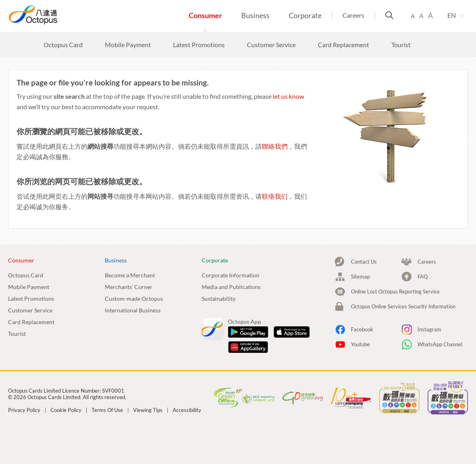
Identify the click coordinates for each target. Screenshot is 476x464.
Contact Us (364, 262)
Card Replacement (31, 322)
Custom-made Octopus (134, 299)
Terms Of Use (107, 410)
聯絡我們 (275, 146)
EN (452, 15)
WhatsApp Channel (440, 344)
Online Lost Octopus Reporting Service (395, 291)
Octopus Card (26, 275)
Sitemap (360, 277)
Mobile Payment (29, 287)
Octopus (63, 15)
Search (389, 15)
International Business (133, 310)
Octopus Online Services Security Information (403, 306)
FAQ (423, 277)
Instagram (429, 329)
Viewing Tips (148, 410)
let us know (288, 96)
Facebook (362, 329)
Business (255, 15)
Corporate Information (231, 275)
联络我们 (275, 196)
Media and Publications (231, 287)
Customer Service (30, 310)
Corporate (305, 15)
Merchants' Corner (129, 287)
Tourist (17, 334)
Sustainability (219, 299)
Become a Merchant (130, 275)
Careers (353, 15)
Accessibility (187, 410)
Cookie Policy (66, 410)
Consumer (205, 15)
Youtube (360, 344)
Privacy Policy (24, 410)
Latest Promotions (31, 299)
